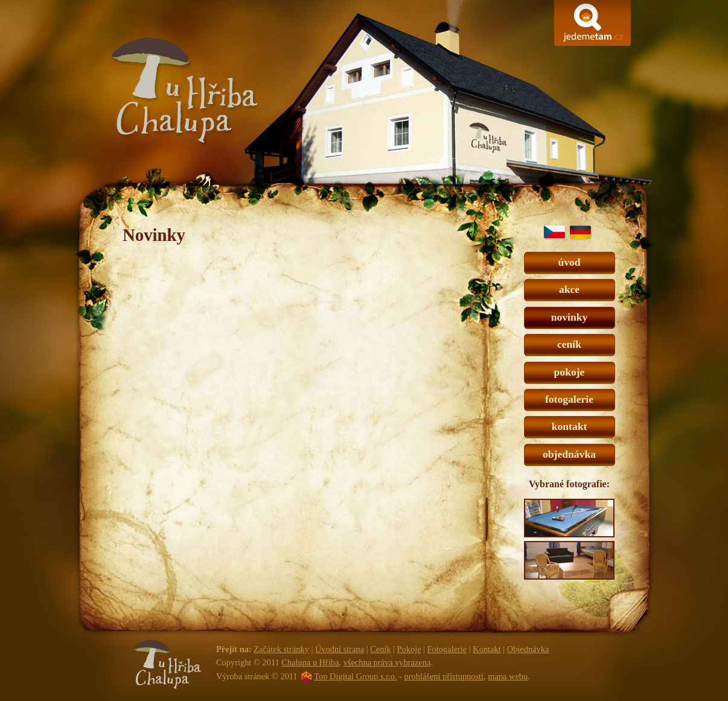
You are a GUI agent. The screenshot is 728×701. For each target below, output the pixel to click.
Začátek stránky (281, 649)
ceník (569, 344)
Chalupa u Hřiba (363, 105)
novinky (570, 317)
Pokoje (409, 649)
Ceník (380, 649)
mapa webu (508, 676)
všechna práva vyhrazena (387, 662)
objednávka (569, 454)
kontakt (570, 426)
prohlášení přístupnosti (444, 676)
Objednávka (528, 649)
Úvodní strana (340, 649)
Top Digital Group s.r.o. (355, 676)
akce (569, 289)
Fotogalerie (447, 649)
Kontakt (487, 649)
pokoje (570, 372)
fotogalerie (569, 399)
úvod (569, 262)
